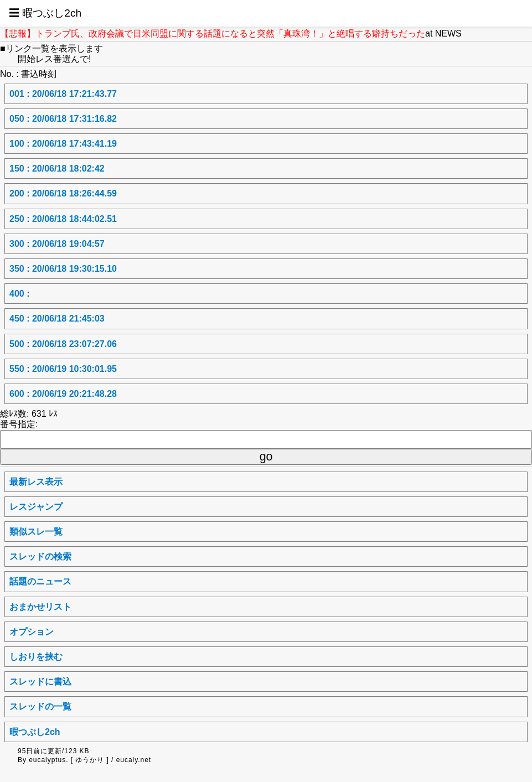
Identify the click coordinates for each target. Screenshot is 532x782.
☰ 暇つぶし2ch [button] (45, 13)
